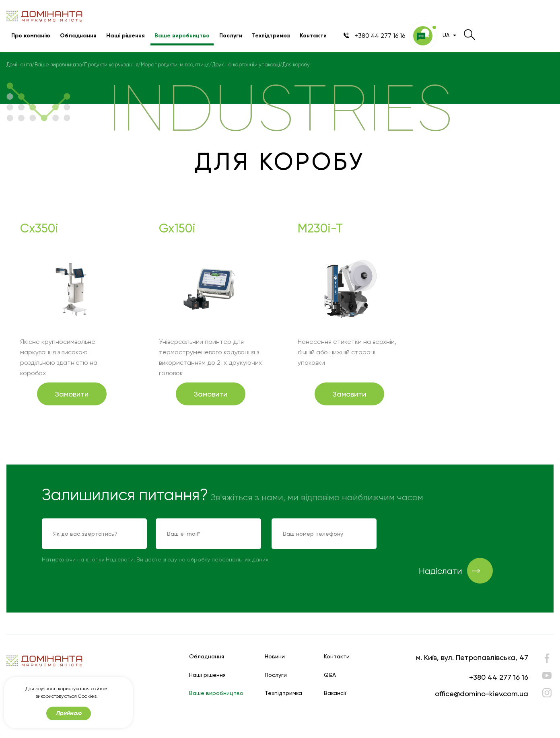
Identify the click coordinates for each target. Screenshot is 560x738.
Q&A (330, 675)
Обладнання (78, 36)
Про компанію (31, 36)
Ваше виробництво (182, 36)
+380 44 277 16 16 (499, 677)
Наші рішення (126, 36)
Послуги (231, 36)
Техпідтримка (271, 36)
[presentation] (448, 534)
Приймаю (69, 713)
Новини (275, 657)
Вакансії (335, 693)
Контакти (313, 36)
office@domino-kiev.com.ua (482, 694)
